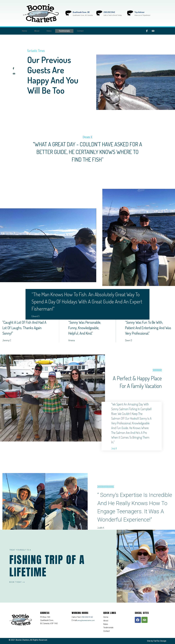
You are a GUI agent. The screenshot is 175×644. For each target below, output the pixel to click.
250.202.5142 (109, 12)
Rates (49, 31)
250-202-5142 (87, 617)
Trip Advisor (139, 12)
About (37, 31)
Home (24, 31)
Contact (80, 31)
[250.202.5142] (99, 13)
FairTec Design (160, 641)
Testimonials (64, 31)
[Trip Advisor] (130, 13)
